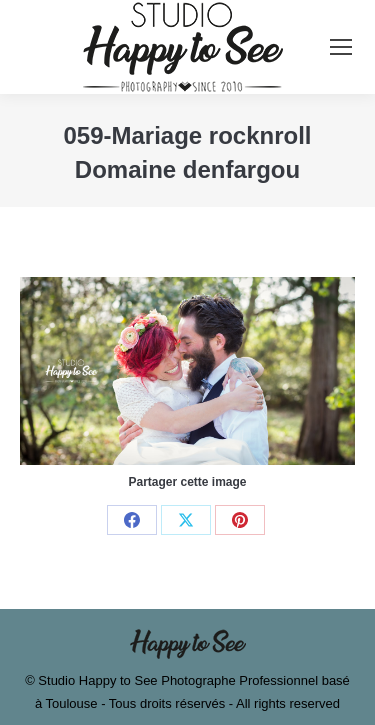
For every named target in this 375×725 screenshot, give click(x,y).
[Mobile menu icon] (341, 47)
